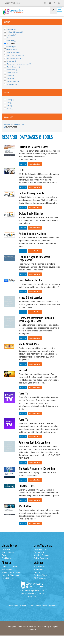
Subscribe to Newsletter (17, 606)
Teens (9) (10, 109)
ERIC (21, 170)
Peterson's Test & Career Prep (34, 442)
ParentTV (23, 393)
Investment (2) (11, 61)
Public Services (41, 558)
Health (37, 572)
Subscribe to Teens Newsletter (44, 606)
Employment (7, 570)
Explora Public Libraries (31, 213)
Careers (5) (10, 38)
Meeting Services (42, 555)
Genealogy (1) (11, 47)
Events (5, 555)
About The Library (10, 567)
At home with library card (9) (14, 124)
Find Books (7, 558)
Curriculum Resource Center (33, 147)
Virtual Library (8, 552)
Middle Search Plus (29, 344)
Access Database (35, 164)
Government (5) (12, 49)
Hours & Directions (10, 575)
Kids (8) (9, 106)
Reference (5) (11, 76)
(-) (5, 127)
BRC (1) (9, 103)
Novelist (23, 370)
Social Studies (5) (13, 81)
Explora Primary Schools (31, 193)
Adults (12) (10, 100)
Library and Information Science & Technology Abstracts (36, 319)
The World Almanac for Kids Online (37, 468)
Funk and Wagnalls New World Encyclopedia (34, 258)
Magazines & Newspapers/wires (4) (19, 64)
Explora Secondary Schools (33, 233)
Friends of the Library (11, 572)
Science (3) (10, 79)
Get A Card (39, 552)
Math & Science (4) (13, 67)
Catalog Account (41, 549)
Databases (7, 549)
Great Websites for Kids (31, 280)
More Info (23, 164)
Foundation (39, 570)
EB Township (40, 578)
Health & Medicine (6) (14, 52)
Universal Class (27, 486)
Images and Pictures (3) (15, 58)
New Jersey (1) (12, 70)
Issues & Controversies (30, 297)
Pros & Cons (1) (12, 73)
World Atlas (25, 506)
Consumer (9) (11, 41)
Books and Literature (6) (15, 32)
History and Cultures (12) (15, 55)
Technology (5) (12, 84)
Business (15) (11, 35)
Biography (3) (11, 29)
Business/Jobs (40, 575)
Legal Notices (8, 578)
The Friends (39, 567)
